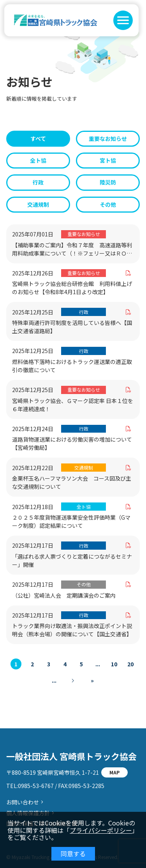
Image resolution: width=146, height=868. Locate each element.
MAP (114, 772)
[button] (123, 20)
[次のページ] (73, 680)
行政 (38, 182)
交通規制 (38, 204)
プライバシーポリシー (101, 830)
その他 (108, 204)
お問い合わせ (23, 802)
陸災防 (108, 182)
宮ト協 (108, 160)
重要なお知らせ (108, 138)
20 (130, 664)
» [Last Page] (92, 680)
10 (114, 664)
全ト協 (38, 160)
